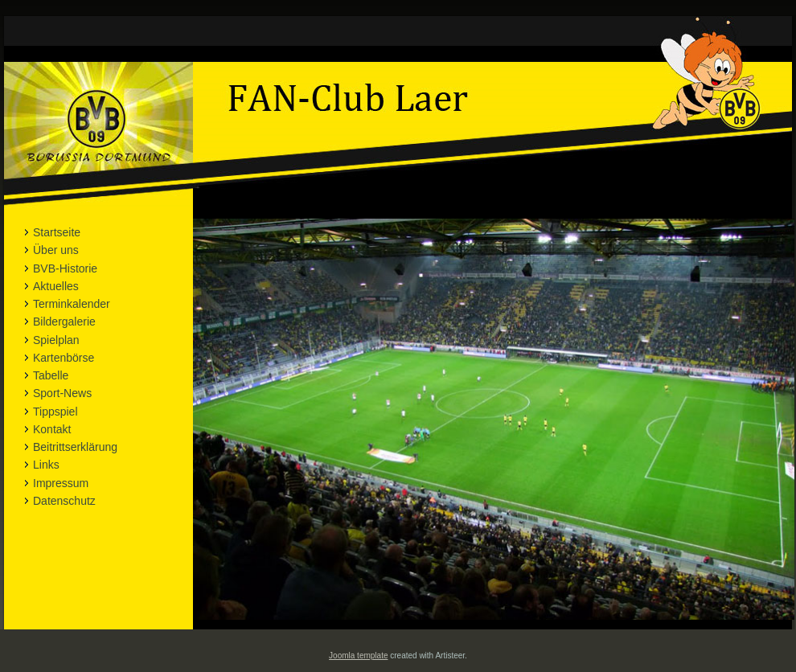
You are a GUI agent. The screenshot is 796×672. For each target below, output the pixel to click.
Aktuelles (56, 286)
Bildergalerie (64, 322)
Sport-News (62, 393)
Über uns (56, 250)
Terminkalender (72, 304)
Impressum (61, 483)
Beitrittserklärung (75, 447)
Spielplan (56, 340)
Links (46, 465)
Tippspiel (55, 412)
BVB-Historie (65, 268)
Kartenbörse (64, 358)
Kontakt (52, 429)
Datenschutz (64, 501)
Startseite (57, 232)
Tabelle (51, 375)
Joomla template (358, 656)
